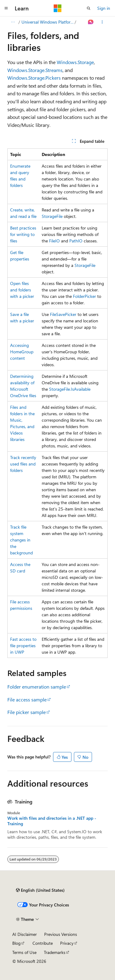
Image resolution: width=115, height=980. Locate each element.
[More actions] (102, 22)
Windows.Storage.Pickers (34, 78)
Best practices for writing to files (23, 234)
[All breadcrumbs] (13, 22)
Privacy (67, 943)
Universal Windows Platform (48, 22)
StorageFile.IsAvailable (70, 389)
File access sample (27, 699)
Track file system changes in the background (21, 540)
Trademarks (55, 952)
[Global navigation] (6, 8)
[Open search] (89, 8)
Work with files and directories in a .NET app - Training (52, 821)
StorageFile (52, 216)
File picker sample (27, 712)
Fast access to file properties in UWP (23, 646)
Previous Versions (61, 934)
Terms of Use (24, 952)
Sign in (104, 8)
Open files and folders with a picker (22, 290)
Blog (16, 943)
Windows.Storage (75, 62)
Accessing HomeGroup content (22, 352)
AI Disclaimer (25, 934)
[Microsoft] (58, 8)
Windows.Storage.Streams (35, 70)
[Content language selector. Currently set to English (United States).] (40, 890)
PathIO (76, 241)
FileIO (54, 241)
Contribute (43, 943)
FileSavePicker (63, 314)
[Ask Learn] (91, 22)
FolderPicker (84, 296)
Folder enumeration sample (37, 687)
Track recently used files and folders (23, 464)
